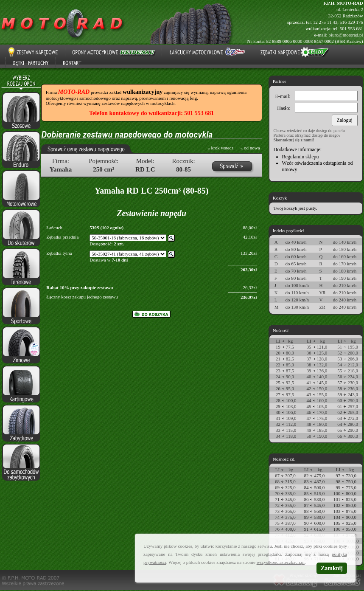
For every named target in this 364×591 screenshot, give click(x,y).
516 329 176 (351, 22)
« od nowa (250, 148)
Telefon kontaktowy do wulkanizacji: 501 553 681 (151, 113)
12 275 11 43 (325, 22)
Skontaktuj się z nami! (294, 140)
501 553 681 (351, 28)
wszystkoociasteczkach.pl (281, 562)
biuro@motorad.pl (346, 35)
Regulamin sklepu (301, 157)
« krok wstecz (220, 148)
